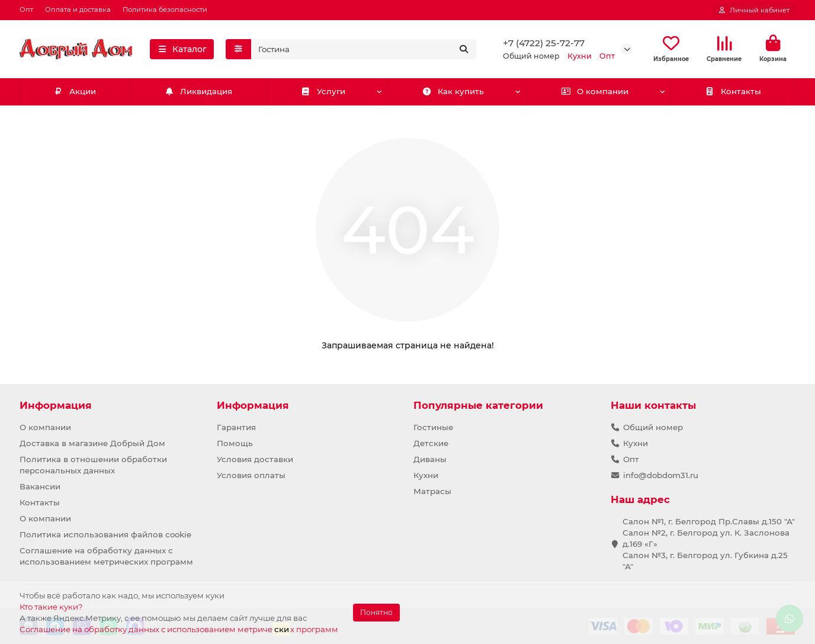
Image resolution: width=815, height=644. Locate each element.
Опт (26, 9)
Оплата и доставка (78, 9)
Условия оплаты (251, 475)
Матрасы (432, 491)
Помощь (235, 443)
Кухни (426, 475)
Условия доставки (255, 459)
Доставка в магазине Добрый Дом (92, 443)
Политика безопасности (165, 9)
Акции (75, 91)
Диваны (430, 459)
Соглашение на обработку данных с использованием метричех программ (179, 629)
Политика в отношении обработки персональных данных (93, 465)
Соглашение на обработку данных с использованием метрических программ (106, 556)
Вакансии (40, 486)
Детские (431, 443)
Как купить (453, 91)
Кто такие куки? (51, 607)
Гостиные (433, 427)
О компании (595, 91)
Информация (56, 405)
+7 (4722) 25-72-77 (544, 43)
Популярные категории (478, 405)
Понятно (376, 612)
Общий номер (653, 427)
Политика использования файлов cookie (105, 534)
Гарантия (236, 427)
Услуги (323, 91)
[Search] (364, 49)
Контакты (733, 91)
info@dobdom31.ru (661, 475)
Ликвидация (198, 91)
